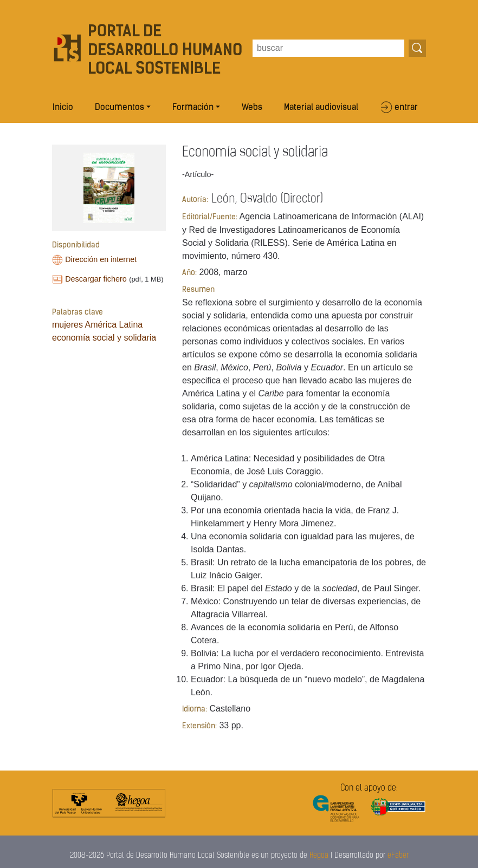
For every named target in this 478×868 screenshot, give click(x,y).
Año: (189, 273)
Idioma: (195, 710)
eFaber (398, 856)
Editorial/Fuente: (210, 217)
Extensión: (199, 726)
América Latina (114, 325)
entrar (406, 108)
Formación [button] (193, 108)
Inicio (63, 108)
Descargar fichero (96, 279)
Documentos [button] (119, 108)
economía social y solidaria (104, 338)
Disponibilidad (76, 246)
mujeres (67, 325)
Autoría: (195, 200)
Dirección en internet (101, 259)
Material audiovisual (321, 108)
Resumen (198, 290)
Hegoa (319, 856)
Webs (252, 108)
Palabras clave (77, 313)
